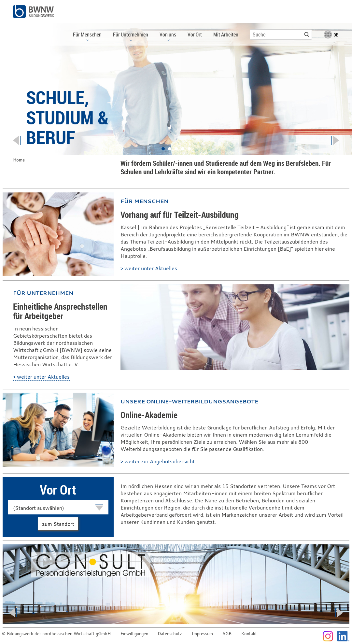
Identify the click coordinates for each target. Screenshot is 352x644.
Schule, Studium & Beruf (67, 117)
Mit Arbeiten (226, 35)
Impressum (202, 634)
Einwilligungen (134, 634)
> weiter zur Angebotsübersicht (158, 461)
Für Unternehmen (43, 293)
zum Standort (58, 524)
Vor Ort (195, 35)
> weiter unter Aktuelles (149, 268)
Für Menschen (144, 201)
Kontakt (249, 634)
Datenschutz (170, 634)
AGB (227, 634)
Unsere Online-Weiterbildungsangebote (189, 401)
